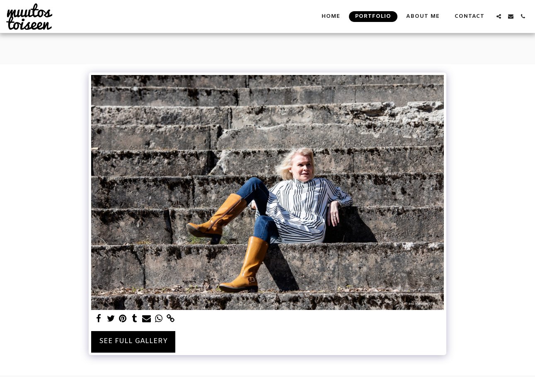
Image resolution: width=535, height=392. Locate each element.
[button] (499, 16)
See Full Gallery (133, 341)
